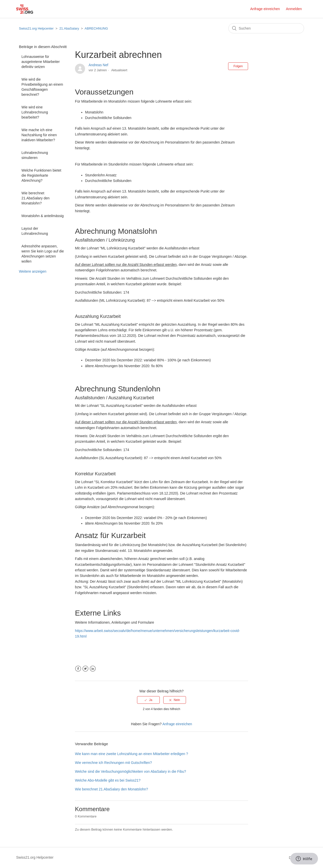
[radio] (148, 700)
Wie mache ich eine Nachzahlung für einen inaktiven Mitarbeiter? (39, 135)
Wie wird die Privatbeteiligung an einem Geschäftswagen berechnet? (42, 87)
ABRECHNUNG (96, 28)
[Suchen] (266, 28)
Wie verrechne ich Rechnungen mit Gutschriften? (113, 763)
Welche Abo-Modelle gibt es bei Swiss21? (108, 780)
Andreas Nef (98, 65)
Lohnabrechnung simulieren (35, 155)
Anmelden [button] (294, 9)
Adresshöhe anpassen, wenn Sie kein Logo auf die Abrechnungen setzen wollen (43, 254)
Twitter (85, 669)
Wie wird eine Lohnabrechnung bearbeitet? (35, 112)
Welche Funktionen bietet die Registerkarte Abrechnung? (41, 175)
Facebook (78, 669)
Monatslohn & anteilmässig (43, 216)
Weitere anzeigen (33, 271)
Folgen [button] (238, 66)
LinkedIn (93, 669)
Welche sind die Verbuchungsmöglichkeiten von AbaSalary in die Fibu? (130, 771)
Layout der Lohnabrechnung (35, 231)
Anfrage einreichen (265, 9)
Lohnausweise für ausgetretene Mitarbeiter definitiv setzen (41, 62)
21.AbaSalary (69, 28)
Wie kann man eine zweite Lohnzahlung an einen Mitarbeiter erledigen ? (131, 754)
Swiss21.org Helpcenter (36, 28)
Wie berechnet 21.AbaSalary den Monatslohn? (35, 198)
